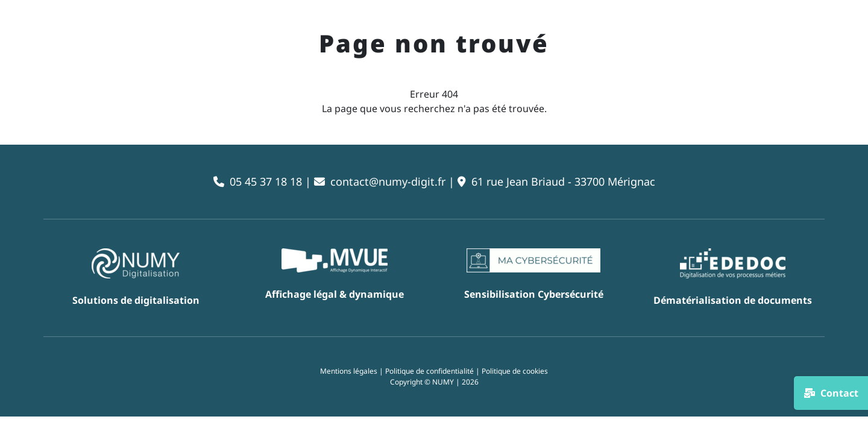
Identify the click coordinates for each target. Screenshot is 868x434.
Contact (831, 393)
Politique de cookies (515, 371)
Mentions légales (349, 371)
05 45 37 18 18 (266, 181)
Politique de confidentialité (429, 371)
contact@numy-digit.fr (388, 181)
